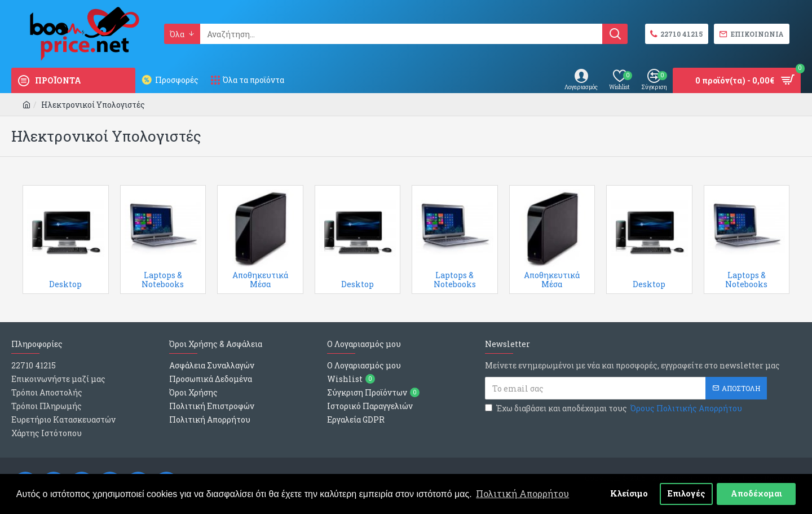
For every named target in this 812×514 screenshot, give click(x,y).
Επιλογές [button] (687, 493)
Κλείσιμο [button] (629, 493)
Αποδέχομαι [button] (756, 493)
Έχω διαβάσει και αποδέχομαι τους (614, 408)
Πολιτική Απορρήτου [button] (522, 493)
